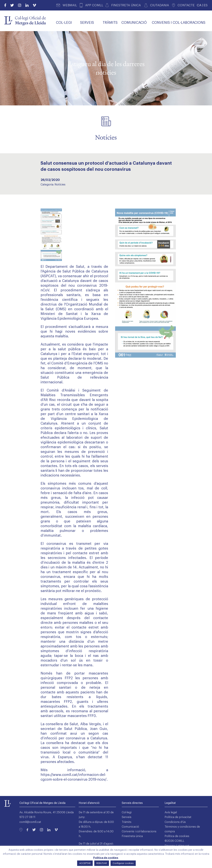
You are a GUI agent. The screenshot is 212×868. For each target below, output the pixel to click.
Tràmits (127, 822)
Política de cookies (177, 836)
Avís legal (171, 812)
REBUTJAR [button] (102, 863)
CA (199, 5)
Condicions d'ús (175, 822)
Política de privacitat (178, 817)
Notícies (60, 185)
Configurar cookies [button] (123, 863)
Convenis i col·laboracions (139, 831)
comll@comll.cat (30, 822)
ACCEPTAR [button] (85, 863)
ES (206, 5)
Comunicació (130, 827)
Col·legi (127, 812)
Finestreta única (132, 836)
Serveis (127, 817)
